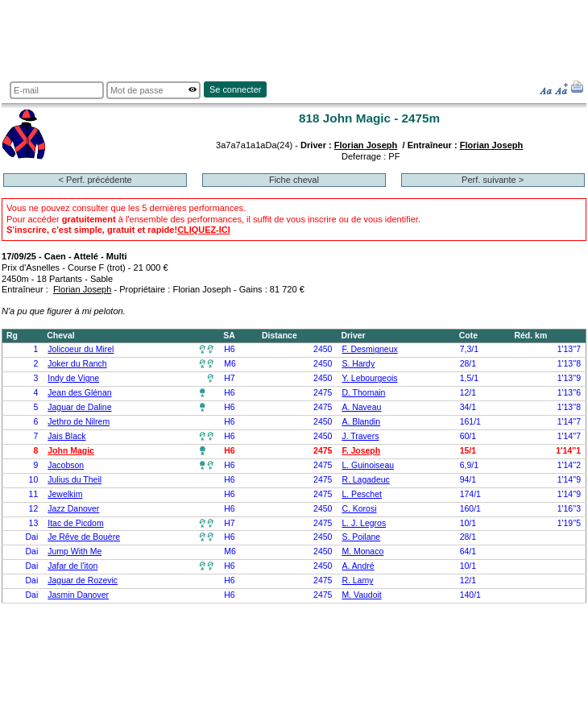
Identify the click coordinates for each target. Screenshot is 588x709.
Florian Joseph (366, 145)
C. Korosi (359, 509)
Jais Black (66, 436)
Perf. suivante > (493, 180)
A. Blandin (361, 422)
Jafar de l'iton (72, 566)
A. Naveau (361, 407)
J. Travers (360, 436)
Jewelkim (65, 494)
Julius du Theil (75, 480)
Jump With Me (75, 551)
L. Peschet (362, 494)
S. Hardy (358, 364)
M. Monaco (362, 551)
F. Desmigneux (369, 349)
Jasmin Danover (78, 595)
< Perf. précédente (95, 180)
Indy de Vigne (73, 378)
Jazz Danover (73, 509)
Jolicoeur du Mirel (81, 349)
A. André (358, 566)
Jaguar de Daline (79, 407)
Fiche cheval (294, 180)
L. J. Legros (364, 523)
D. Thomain (363, 393)
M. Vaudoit (361, 595)
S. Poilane (361, 537)
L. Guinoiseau (368, 465)
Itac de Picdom (75, 523)
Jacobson (66, 465)
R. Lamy (357, 580)
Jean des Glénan (79, 393)
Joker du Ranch (77, 364)
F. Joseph (361, 451)
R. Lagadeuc (365, 480)
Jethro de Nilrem (79, 422)
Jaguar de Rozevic (83, 580)
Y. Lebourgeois (369, 378)
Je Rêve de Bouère (84, 537)
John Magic (71, 451)
